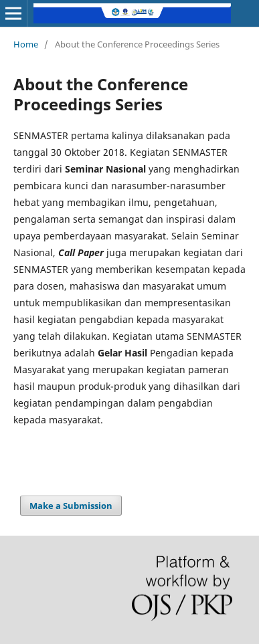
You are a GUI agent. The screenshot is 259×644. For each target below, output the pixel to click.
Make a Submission (71, 506)
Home (26, 44)
